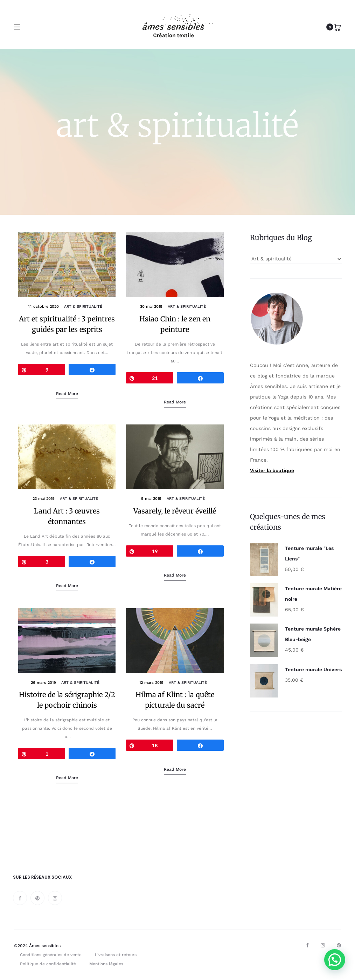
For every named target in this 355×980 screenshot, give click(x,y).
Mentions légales (106, 964)
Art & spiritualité (83, 307)
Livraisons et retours (116, 955)
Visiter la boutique (272, 471)
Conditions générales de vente (51, 955)
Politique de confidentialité (48, 964)
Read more (67, 394)
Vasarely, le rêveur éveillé (175, 511)
